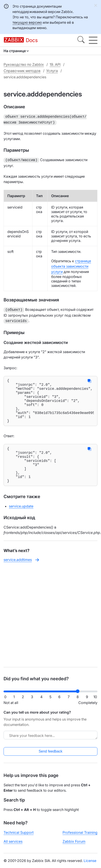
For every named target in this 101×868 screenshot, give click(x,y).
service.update (21, 522)
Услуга (52, 71)
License (90, 861)
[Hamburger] (93, 40)
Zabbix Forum (74, 841)
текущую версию (27, 22)
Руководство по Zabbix (24, 64)
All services (13, 841)
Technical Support (19, 832)
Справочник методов (22, 71)
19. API (55, 64)
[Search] (81, 40)
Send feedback (51, 751)
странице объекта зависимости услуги (71, 265)
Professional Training (80, 832)
